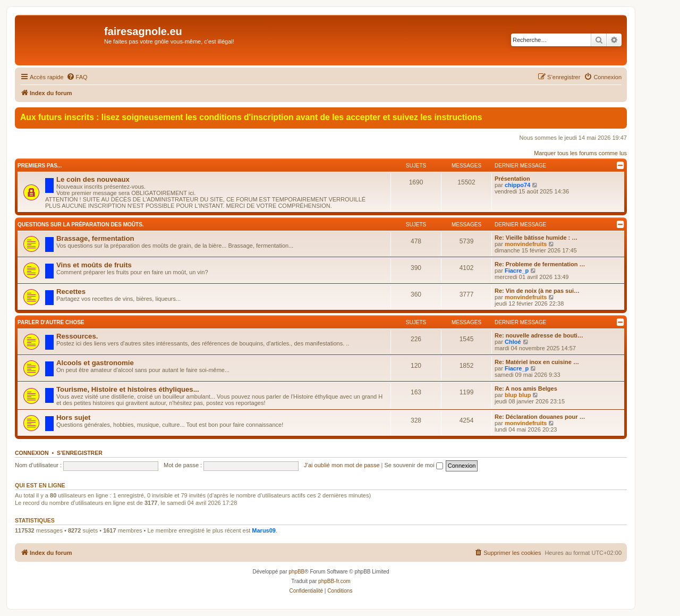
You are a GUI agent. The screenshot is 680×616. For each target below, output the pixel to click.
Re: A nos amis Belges (526, 389)
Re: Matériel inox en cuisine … (537, 362)
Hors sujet (74, 417)
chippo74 (517, 185)
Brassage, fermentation (95, 238)
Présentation (512, 179)
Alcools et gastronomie (95, 363)
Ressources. (77, 336)
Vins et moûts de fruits (94, 265)
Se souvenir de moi (414, 465)
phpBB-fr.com (334, 581)
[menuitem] (77, 77)
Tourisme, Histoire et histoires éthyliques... (128, 389)
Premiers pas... (40, 166)
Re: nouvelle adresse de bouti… (539, 335)
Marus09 (264, 530)
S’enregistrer (80, 453)
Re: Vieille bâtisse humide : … (536, 238)
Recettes (71, 292)
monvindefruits (526, 244)
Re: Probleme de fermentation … (540, 264)
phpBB (296, 572)
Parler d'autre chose (51, 322)
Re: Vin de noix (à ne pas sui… (537, 291)
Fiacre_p (517, 271)
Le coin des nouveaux (93, 179)
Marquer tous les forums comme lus (580, 153)
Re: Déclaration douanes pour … (540, 417)
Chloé (513, 342)
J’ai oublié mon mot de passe (342, 465)
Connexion (32, 453)
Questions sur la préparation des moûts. (81, 225)
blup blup (518, 395)
